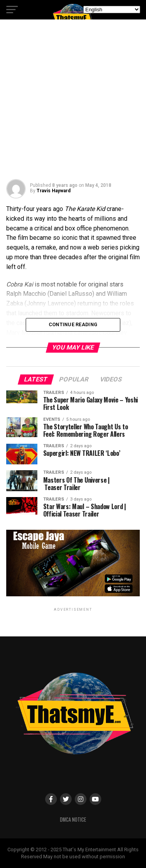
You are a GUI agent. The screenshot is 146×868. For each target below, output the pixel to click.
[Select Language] (112, 10)
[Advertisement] (73, 102)
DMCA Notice (73, 820)
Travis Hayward (54, 191)
